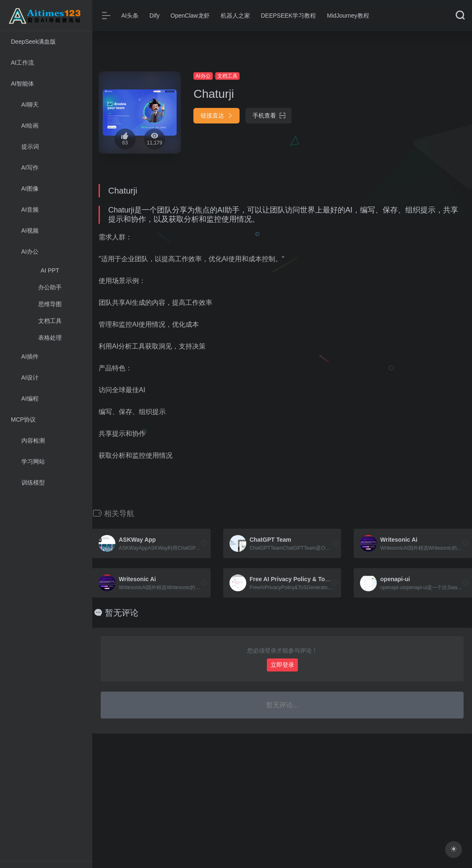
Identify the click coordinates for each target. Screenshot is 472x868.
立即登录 (282, 665)
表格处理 (50, 338)
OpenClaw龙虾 (190, 16)
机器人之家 (235, 16)
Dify (154, 16)
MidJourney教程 (348, 16)
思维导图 (50, 304)
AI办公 (203, 76)
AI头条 (130, 16)
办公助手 (50, 287)
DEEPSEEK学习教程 (288, 16)
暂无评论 (122, 613)
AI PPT (50, 270)
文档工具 (50, 321)
